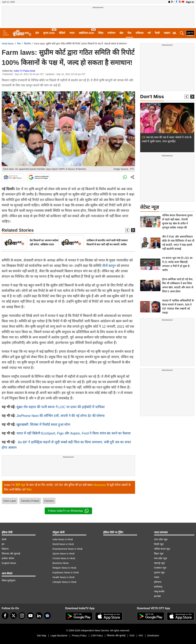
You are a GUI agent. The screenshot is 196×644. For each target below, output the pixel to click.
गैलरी (157, 33)
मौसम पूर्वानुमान (9, 580)
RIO (141, 636)
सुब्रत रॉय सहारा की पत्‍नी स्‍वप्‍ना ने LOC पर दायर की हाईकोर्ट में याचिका (60, 407)
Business (100, 485)
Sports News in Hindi (63, 554)
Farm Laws (10, 501)
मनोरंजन (111, 33)
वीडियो (62, 33)
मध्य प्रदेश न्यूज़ (160, 558)
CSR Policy (97, 636)
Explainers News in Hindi (66, 573)
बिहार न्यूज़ (159, 554)
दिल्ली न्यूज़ (159, 544)
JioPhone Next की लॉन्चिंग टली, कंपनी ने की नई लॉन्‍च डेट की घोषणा (61, 416)
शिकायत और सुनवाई (11, 554)
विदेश (101, 33)
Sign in (190, 2)
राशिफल (139, 33)
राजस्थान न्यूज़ (160, 568)
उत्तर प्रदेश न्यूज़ (161, 539)
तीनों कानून (109, 266)
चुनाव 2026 (49, 33)
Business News (61, 563)
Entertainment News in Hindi (67, 549)
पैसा (129, 33)
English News (9, 563)
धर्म (149, 33)
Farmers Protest (30, 501)
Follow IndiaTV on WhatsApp (68, 511)
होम (37, 33)
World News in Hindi (63, 544)
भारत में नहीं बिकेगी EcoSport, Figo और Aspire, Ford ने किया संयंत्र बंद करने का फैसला (73, 433)
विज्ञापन (5, 549)
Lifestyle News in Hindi (64, 582)
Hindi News (8, 44)
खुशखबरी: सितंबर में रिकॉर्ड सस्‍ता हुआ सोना (43, 424)
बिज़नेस (27, 44)
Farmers (49, 501)
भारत (72, 33)
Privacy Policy (79, 636)
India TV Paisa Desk (25, 71)
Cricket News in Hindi (64, 558)
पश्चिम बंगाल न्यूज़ (162, 549)
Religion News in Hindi (64, 568)
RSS (132, 636)
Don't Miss (152, 97)
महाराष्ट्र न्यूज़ (159, 563)
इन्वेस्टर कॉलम (8, 558)
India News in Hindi (63, 539)
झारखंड (157, 596)
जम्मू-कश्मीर (159, 591)
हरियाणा (158, 582)
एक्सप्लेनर (168, 33)
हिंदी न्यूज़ (21, 485)
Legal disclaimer (59, 636)
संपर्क (4, 539)
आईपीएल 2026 (86, 33)
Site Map (42, 636)
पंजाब (157, 577)
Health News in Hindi (63, 577)
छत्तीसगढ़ (158, 587)
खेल (121, 33)
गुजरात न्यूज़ (159, 573)
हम (3, 544)
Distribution (153, 636)
